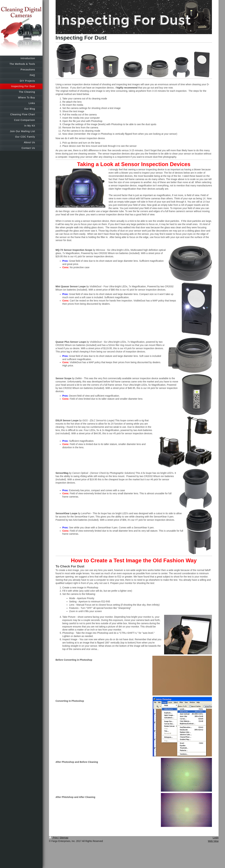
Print (54, 838)
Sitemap (64, 838)
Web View (213, 841)
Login (216, 838)
